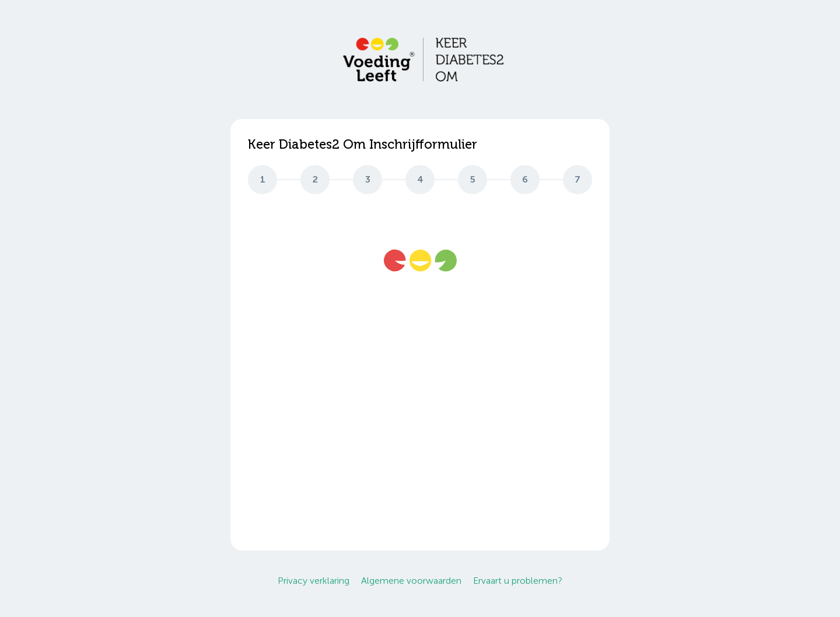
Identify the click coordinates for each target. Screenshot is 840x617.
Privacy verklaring (314, 581)
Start (569, 512)
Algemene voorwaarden (411, 581)
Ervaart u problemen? (518, 581)
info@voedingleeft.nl (290, 420)
